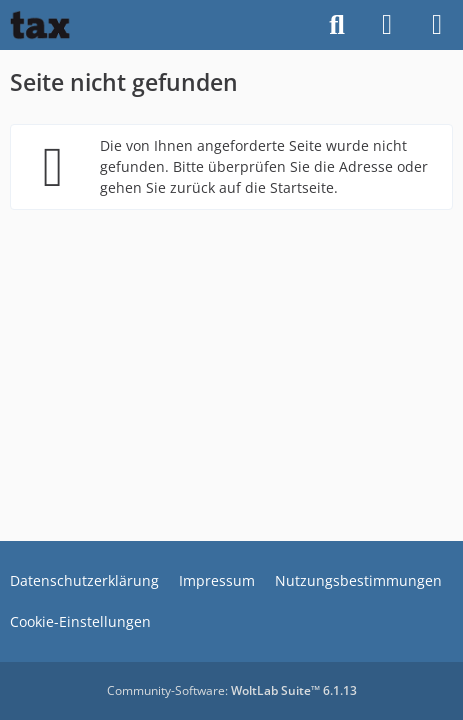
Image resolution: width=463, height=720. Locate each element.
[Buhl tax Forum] (40, 25)
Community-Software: (232, 690)
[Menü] (437, 25)
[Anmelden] (387, 25)
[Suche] (337, 25)
